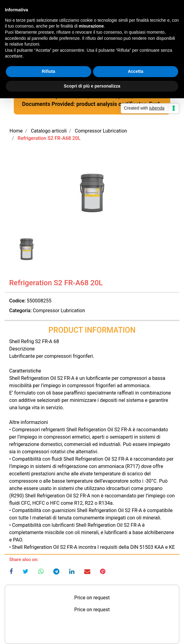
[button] (92, 193)
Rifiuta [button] (48, 71)
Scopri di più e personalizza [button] (92, 86)
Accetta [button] (135, 71)
